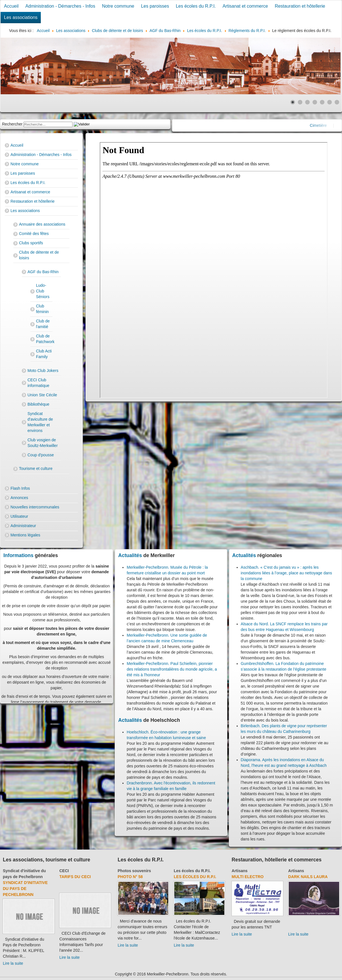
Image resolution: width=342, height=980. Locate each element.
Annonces (19, 498)
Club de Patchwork (44, 339)
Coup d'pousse (41, 455)
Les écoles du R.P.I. (196, 6)
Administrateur (23, 526)
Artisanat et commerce (245, 6)
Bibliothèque (38, 404)
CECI (64, 871)
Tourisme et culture (36, 468)
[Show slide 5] (322, 102)
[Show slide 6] (330, 102)
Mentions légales (25, 535)
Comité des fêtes (34, 234)
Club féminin (42, 309)
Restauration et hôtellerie (300, 6)
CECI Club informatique (38, 383)
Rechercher (12, 124)
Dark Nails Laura (308, 877)
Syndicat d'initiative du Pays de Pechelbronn (25, 889)
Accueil (11, 6)
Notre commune (118, 6)
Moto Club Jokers (43, 371)
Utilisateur (19, 516)
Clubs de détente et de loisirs (39, 255)
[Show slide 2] (300, 102)
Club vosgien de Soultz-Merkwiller (43, 443)
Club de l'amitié (43, 324)
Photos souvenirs (134, 871)
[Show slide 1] (293, 102)
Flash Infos (20, 488)
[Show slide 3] (307, 102)
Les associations (21, 17)
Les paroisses (155, 6)
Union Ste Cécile (42, 395)
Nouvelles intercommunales (35, 507)
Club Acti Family (44, 354)
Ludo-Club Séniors (43, 291)
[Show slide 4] (315, 102)
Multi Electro (248, 877)
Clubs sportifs (31, 243)
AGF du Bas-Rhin (43, 272)
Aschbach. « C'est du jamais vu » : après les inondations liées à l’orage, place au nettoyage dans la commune (286, 573)
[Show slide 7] (337, 102)
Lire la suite (13, 963)
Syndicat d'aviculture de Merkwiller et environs (40, 422)
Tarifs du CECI (75, 877)
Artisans (240, 871)
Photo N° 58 (130, 877)
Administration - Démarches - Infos (60, 6)
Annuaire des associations (42, 224)
